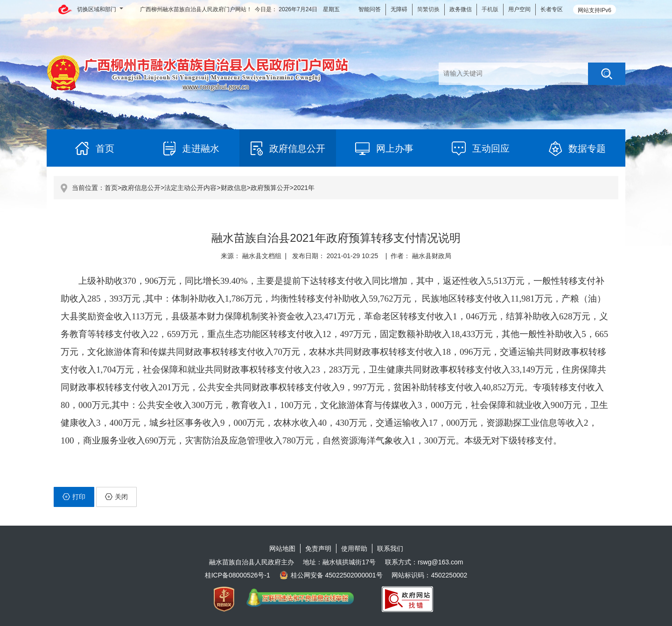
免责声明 (318, 549)
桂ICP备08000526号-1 (238, 575)
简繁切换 (428, 9)
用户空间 (519, 9)
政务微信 (461, 9)
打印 (74, 497)
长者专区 (552, 9)
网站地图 (282, 549)
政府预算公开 (270, 188)
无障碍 (399, 9)
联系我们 (390, 549)
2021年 (304, 188)
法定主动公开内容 (190, 188)
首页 (111, 188)
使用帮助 (354, 549)
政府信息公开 (141, 188)
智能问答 (370, 9)
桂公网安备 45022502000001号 (331, 575)
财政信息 (234, 188)
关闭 (116, 497)
